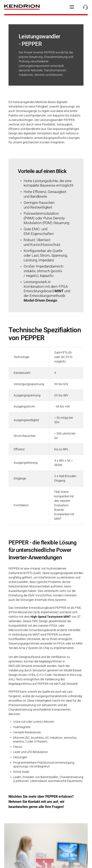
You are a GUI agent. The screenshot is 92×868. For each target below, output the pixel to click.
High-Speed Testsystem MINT (51, 617)
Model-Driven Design (40, 300)
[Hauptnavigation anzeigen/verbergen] (72, 7)
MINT (59, 291)
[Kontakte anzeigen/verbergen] (84, 7)
